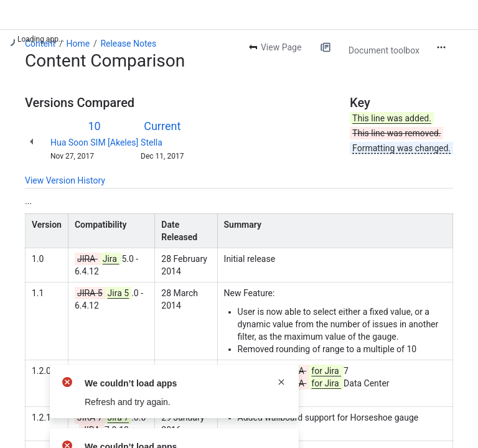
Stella (152, 142)
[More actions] (441, 47)
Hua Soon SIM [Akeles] (94, 142)
